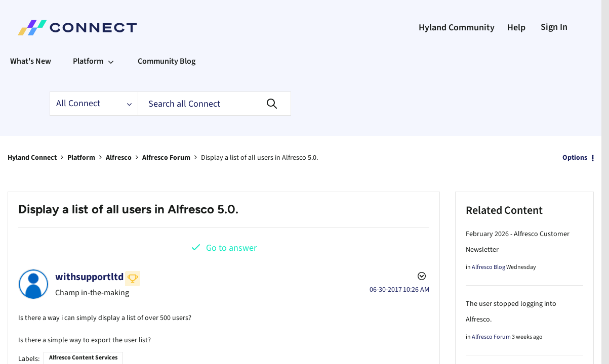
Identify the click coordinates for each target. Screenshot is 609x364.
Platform (81, 158)
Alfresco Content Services (83, 356)
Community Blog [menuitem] (167, 61)
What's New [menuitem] (31, 61)
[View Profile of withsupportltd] (89, 277)
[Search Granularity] (94, 104)
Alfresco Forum (166, 158)
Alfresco (119, 158)
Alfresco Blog (489, 267)
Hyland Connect (32, 158)
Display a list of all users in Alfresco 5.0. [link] (259, 158)
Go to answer (231, 248)
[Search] (214, 104)
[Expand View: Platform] (111, 61)
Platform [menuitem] (88, 61)
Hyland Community (457, 28)
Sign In (554, 27)
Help (516, 28)
